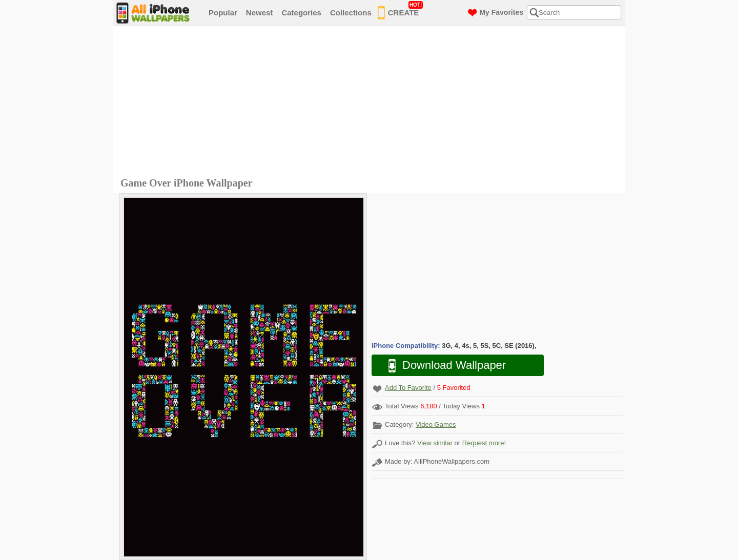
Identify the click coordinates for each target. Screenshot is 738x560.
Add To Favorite (408, 388)
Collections (351, 13)
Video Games (436, 424)
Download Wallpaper (442, 366)
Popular (223, 13)
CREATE (401, 11)
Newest (260, 13)
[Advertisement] (372, 103)
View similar (435, 443)
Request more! (484, 443)
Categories (301, 13)
